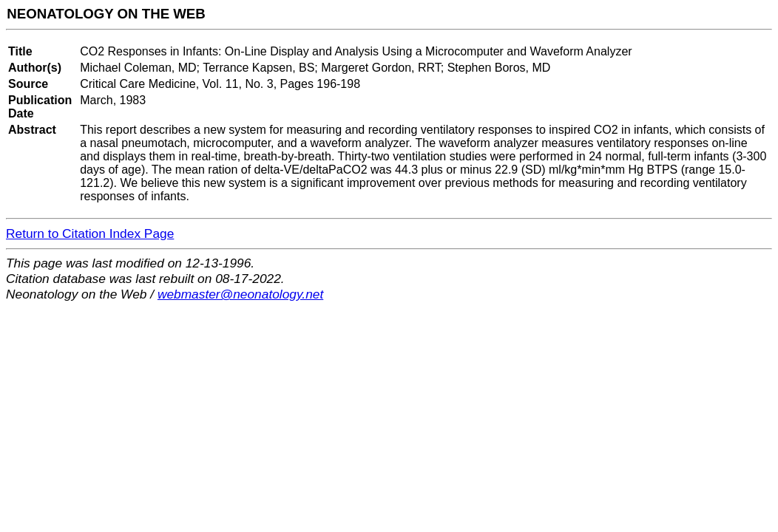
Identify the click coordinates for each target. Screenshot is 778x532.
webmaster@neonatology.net (240, 294)
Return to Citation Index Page (90, 233)
